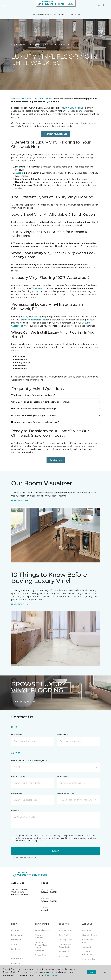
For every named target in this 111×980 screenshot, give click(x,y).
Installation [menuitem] (64, 957)
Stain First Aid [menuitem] (65, 935)
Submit (55, 851)
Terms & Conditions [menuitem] (87, 953)
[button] (99, 5)
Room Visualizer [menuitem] (42, 930)
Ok (91, 972)
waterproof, (40, 288)
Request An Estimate (55, 134)
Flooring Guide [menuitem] (65, 940)
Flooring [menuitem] (15, 930)
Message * (16, 810)
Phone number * (19, 776)
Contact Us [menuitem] (87, 947)
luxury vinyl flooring (73, 108)
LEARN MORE (20, 500)
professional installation (33, 320)
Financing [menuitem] (16, 963)
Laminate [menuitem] (16, 949)
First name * (17, 735)
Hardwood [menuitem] (16, 940)
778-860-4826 (74, 15)
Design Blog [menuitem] (41, 955)
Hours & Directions (20, 895)
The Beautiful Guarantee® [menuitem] (65, 946)
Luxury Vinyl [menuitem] (17, 935)
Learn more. (51, 975)
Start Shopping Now (23, 702)
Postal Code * (17, 793)
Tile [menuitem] (13, 954)
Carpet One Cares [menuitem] (88, 941)
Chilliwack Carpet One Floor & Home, (34, 99)
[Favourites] (103, 5)
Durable (19, 173)
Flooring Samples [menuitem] (39, 936)
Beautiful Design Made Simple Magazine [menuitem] (41, 946)
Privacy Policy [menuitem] (89, 959)
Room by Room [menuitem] (89, 935)
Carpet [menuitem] (14, 944)
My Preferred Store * (66, 793)
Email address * (64, 776)
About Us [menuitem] (87, 930)
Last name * (62, 735)
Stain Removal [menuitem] (65, 930)
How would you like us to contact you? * (29, 761)
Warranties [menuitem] (64, 952)
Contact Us (56, 460)
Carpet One (17, 45)
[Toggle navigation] (4, 5)
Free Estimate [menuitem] (18, 959)
